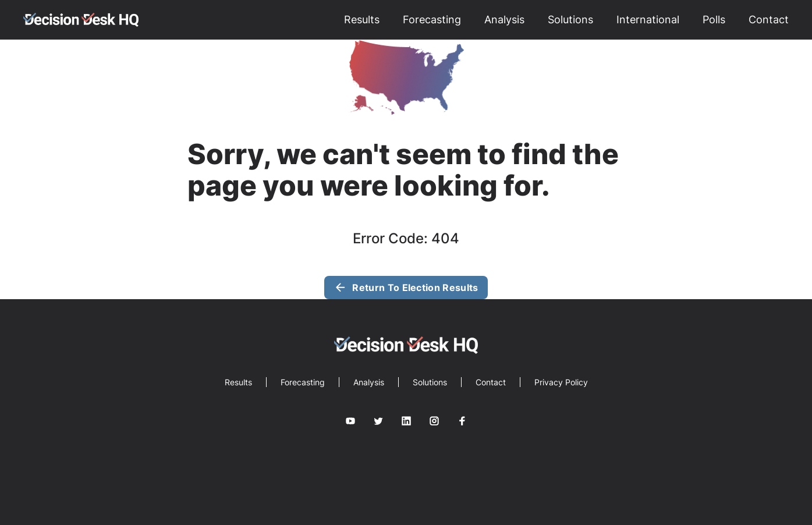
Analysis (504, 19)
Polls (714, 19)
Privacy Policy (561, 382)
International (648, 19)
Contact (769, 19)
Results (362, 19)
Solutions (570, 19)
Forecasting (432, 19)
